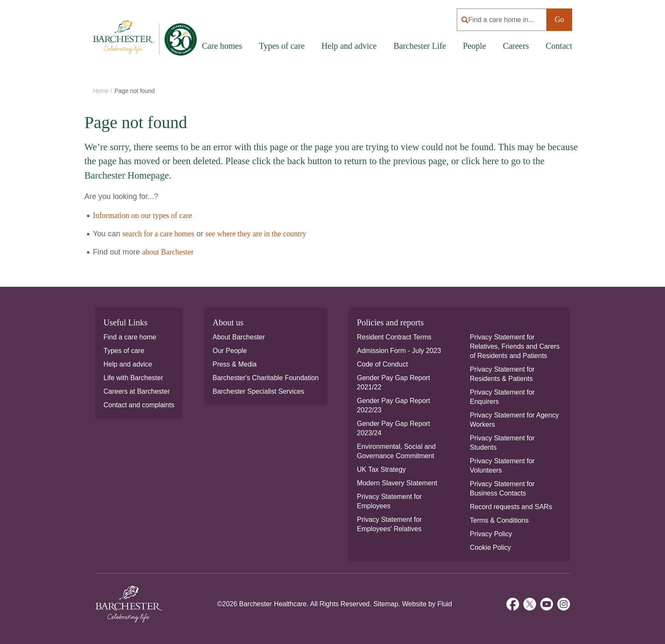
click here (480, 161)
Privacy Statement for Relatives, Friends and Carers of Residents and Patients (515, 346)
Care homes (222, 46)
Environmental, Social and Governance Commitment (397, 451)
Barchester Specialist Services (258, 391)
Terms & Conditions (499, 520)
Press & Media (235, 364)
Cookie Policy (490, 547)
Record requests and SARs (511, 507)
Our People (230, 351)
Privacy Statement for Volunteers (502, 466)
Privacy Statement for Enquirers (502, 397)
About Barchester (239, 337)
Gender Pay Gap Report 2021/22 (394, 382)
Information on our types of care (142, 216)
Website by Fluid (427, 604)
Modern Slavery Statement (397, 483)
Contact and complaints (139, 405)
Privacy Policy (491, 534)
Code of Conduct (383, 364)
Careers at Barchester (137, 391)
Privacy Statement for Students (502, 443)
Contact (559, 46)
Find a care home (130, 337)
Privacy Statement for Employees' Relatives (390, 524)
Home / (103, 91)
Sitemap (386, 604)
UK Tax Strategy (381, 469)
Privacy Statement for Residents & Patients (502, 374)
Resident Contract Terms (394, 337)
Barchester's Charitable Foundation (265, 378)
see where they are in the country (256, 234)
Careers (516, 46)
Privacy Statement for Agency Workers (514, 420)
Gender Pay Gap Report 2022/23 (394, 405)
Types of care (124, 351)
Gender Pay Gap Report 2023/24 (394, 428)
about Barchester (168, 252)
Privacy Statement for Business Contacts (502, 489)
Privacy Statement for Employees (390, 501)
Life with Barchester (133, 378)
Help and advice (349, 46)
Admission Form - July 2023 (399, 351)
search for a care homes (158, 234)
